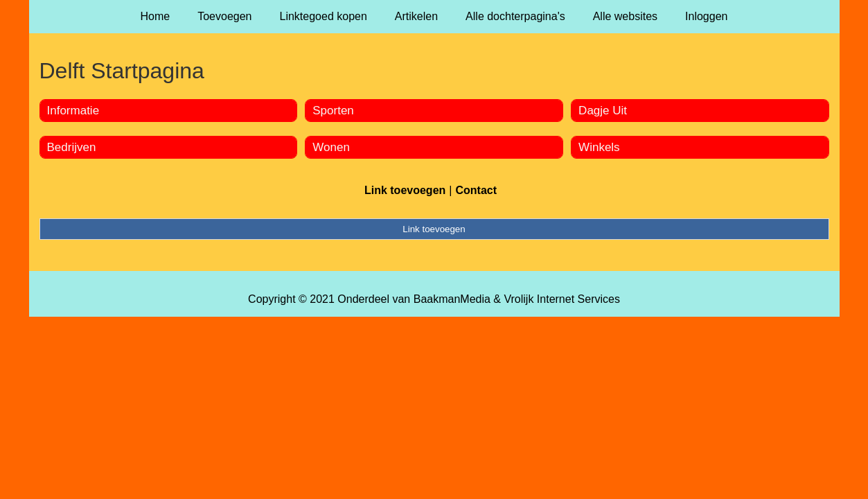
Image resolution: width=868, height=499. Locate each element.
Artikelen (416, 16)
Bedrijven (72, 147)
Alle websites (625, 16)
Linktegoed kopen (324, 16)
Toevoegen (224, 16)
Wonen (331, 147)
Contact (476, 190)
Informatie (73, 111)
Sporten (333, 111)
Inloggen (706, 16)
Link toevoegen (405, 190)
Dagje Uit (603, 111)
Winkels (599, 147)
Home (156, 16)
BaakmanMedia (452, 299)
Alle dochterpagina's (515, 16)
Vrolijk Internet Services (561, 299)
